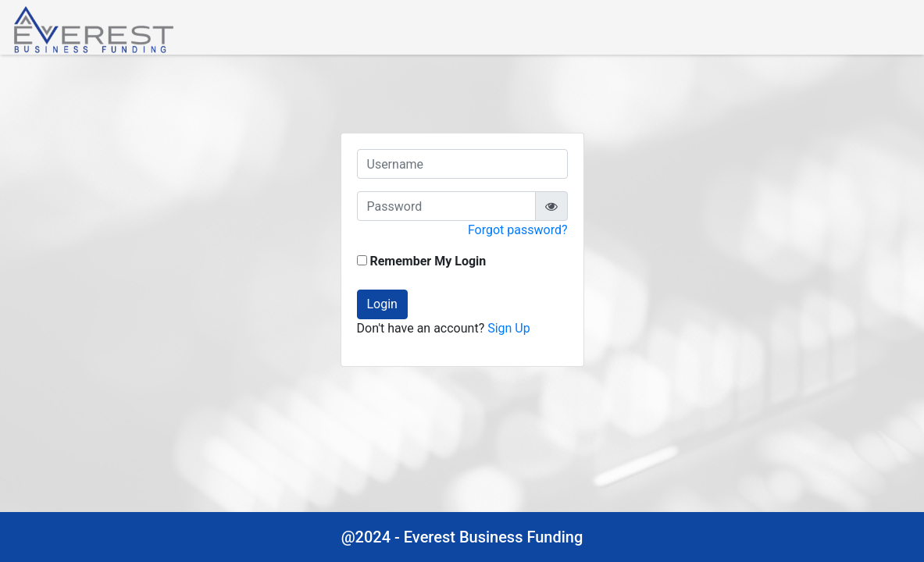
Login (382, 304)
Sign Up (509, 328)
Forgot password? (518, 230)
